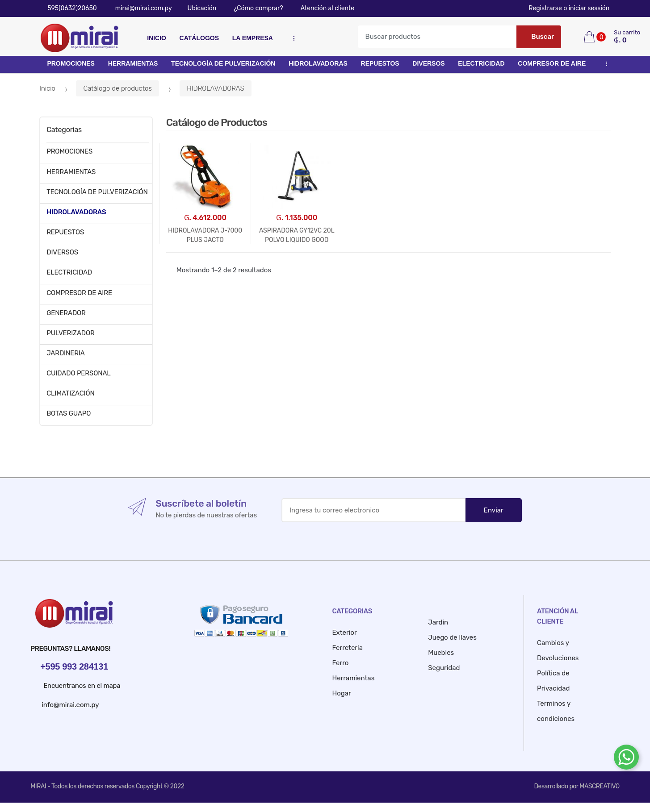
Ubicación (199, 8)
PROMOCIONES (71, 63)
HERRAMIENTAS (133, 63)
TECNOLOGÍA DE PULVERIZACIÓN (223, 63)
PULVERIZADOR (70, 333)
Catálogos (199, 38)
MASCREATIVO (599, 786)
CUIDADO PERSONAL (78, 373)
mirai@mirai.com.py (139, 8)
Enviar (494, 510)
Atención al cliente (323, 8)
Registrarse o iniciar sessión (574, 8)
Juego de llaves (452, 637)
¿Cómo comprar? (254, 8)
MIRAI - (41, 786)
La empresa (253, 38)
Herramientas (354, 678)
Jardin (438, 622)
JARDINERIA (66, 353)
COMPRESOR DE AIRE (552, 63)
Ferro (341, 663)
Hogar (342, 693)
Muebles (441, 653)
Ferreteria (348, 648)
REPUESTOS (380, 63)
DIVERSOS (428, 63)
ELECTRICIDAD (481, 63)
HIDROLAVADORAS (318, 63)
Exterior (345, 633)
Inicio (157, 38)
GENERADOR (66, 313)
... (291, 38)
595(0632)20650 (68, 8)
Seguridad (444, 668)
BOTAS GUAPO (69, 413)
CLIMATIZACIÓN (71, 393)
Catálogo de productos (117, 88)
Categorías (64, 130)
